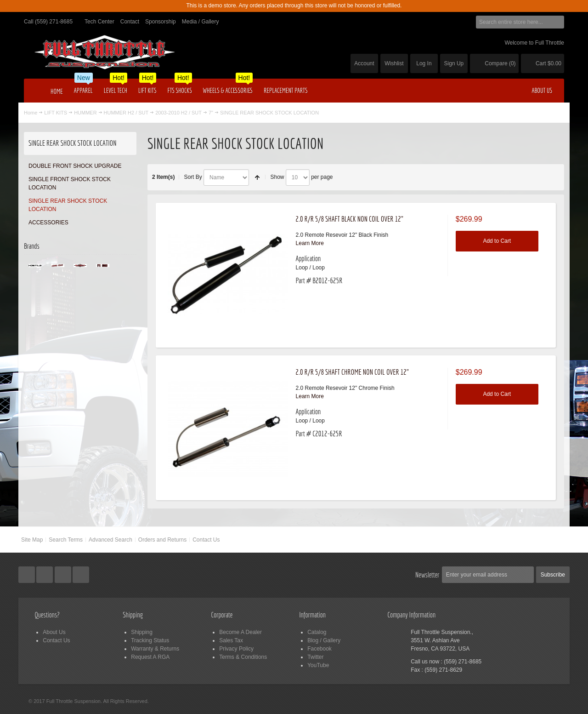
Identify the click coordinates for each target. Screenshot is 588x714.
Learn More (310, 243)
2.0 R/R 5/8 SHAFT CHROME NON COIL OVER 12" (353, 372)
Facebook (319, 649)
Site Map (32, 540)
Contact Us (206, 540)
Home (31, 113)
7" (211, 113)
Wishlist (394, 63)
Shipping (142, 632)
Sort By (193, 177)
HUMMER (85, 113)
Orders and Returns (162, 540)
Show (277, 177)
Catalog (317, 632)
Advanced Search (110, 540)
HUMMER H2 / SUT (126, 113)
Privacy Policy (236, 649)
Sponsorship (161, 22)
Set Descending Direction (257, 177)
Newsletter (427, 575)
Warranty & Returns (155, 649)
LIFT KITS (56, 113)
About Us (54, 632)
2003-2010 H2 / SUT (178, 113)
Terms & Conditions (243, 657)
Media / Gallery (201, 22)
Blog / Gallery (324, 640)
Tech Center (99, 22)
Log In (424, 63)
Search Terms (66, 540)
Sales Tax (231, 640)
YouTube (318, 665)
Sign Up (454, 63)
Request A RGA (150, 657)
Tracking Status (150, 640)
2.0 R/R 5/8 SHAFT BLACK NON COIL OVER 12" (350, 219)
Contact (130, 22)
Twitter (315, 657)
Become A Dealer (240, 632)
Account (364, 63)
